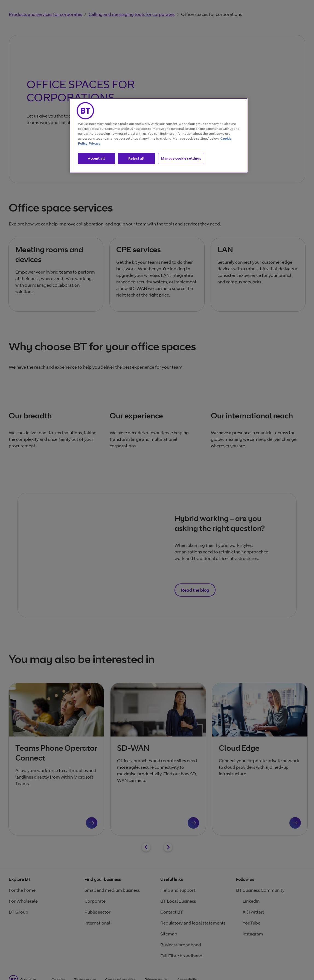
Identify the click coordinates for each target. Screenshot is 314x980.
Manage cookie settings (181, 158)
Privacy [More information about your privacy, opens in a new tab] (94, 143)
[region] (159, 136)
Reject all (136, 158)
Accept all (96, 158)
